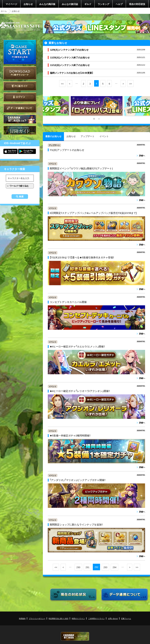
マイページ (11, 4)
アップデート (88, 136)
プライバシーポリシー (37, 618)
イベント (104, 136)
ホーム (4, 11)
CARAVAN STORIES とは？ (20, 119)
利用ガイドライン (78, 618)
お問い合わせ (113, 618)
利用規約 (22, 618)
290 (78, 567)
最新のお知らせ (53, 136)
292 (96, 567)
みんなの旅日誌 (70, 4)
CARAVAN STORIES (75, 636)
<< (62, 84)
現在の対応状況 (137, 4)
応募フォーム (126, 618)
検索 (21, 197)
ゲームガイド (20, 130)
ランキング (104, 4)
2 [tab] (99, 119)
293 (105, 567)
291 (87, 567)
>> (131, 84)
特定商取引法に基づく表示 (59, 618)
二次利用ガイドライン (96, 618)
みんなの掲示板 (47, 4)
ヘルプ (119, 4)
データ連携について (20, 108)
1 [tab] (94, 119)
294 (114, 567)
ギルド (88, 4)
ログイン (20, 97)
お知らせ (28, 4)
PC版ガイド (20, 86)
